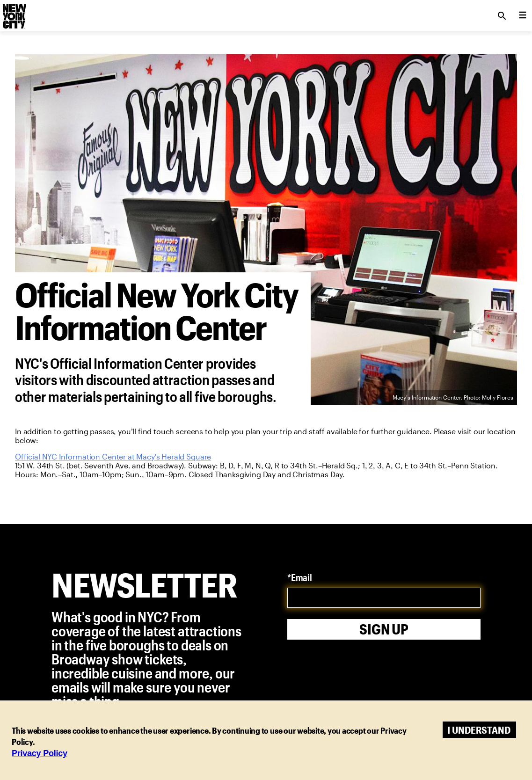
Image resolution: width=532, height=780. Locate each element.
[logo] (14, 13)
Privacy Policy (40, 753)
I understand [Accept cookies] (479, 730)
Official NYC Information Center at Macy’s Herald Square (113, 456)
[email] (384, 598)
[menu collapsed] (523, 16)
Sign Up (384, 629)
